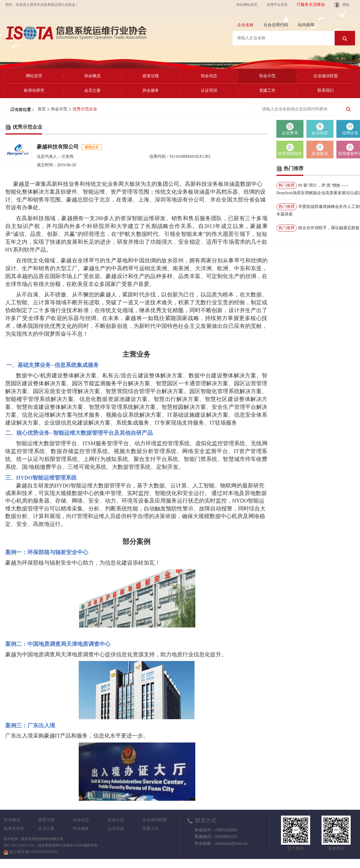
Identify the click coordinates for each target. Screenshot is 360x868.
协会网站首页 (247, 5)
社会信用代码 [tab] (276, 25)
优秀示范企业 (85, 109)
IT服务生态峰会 (311, 5)
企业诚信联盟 (326, 76)
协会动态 (209, 76)
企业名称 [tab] (245, 25)
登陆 (342, 5)
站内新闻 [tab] (306, 25)
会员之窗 (92, 90)
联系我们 (326, 90)
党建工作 (267, 90)
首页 (42, 109)
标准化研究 (34, 90)
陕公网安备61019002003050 (33, 852)
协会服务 (151, 90)
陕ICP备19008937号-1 (20, 845)
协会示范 (267, 76)
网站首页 (34, 76)
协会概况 (92, 76)
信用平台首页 (277, 5)
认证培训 (209, 90)
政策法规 (151, 76)
